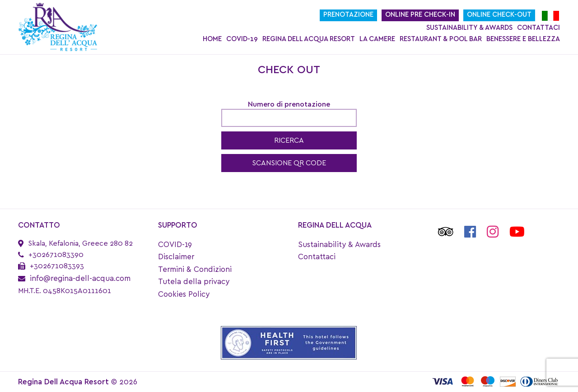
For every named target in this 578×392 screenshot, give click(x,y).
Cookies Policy (184, 294)
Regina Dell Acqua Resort (309, 39)
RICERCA (289, 140)
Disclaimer (176, 257)
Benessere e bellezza (523, 39)
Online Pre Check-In (420, 15)
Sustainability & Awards (469, 28)
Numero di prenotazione (289, 104)
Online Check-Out (499, 15)
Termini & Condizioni (195, 269)
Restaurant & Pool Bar (441, 39)
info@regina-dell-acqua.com (80, 278)
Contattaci (538, 28)
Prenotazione (348, 15)
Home (212, 39)
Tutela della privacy (194, 282)
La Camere (377, 39)
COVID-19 (242, 39)
